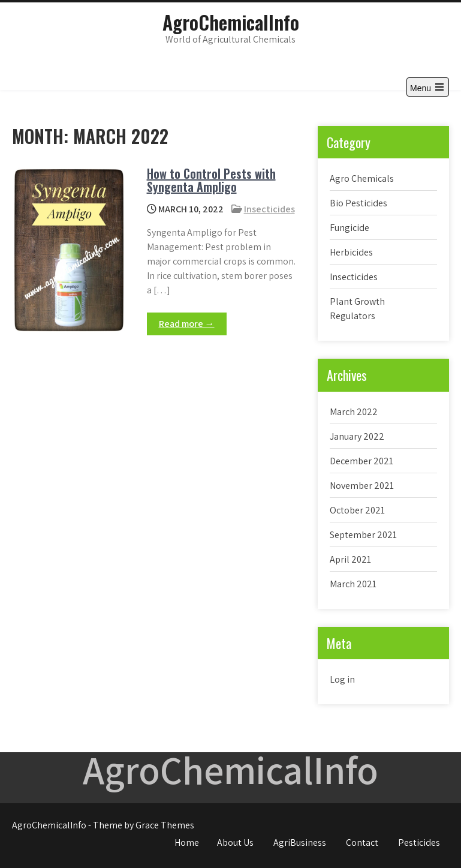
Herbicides (351, 252)
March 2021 (353, 584)
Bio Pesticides (358, 203)
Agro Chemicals (362, 178)
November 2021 (362, 486)
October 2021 (357, 510)
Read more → (187, 324)
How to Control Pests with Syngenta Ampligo (211, 180)
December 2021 (361, 461)
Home (187, 843)
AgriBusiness (300, 843)
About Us (235, 843)
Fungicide (349, 228)
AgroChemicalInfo (231, 22)
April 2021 (350, 559)
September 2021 (363, 535)
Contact (362, 843)
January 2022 (357, 436)
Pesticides (419, 843)
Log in (342, 679)
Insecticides (269, 209)
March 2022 (354, 412)
